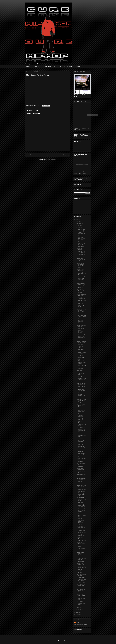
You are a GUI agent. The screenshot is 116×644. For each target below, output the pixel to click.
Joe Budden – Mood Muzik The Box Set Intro (81, 373)
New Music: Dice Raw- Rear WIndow (81, 586)
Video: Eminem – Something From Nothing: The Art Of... (81, 494)
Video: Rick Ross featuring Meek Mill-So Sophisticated (81, 296)
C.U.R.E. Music (47, 67)
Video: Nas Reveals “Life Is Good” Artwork (82, 539)
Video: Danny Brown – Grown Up (82, 515)
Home (28, 67)
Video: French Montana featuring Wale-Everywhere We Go (82, 272)
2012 (77, 221)
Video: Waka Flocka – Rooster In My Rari (81, 395)
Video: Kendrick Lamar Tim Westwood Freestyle (81, 279)
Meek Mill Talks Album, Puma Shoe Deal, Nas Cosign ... (82, 285)
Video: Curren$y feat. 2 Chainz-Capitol (81, 510)
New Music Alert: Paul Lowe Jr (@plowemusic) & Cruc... (82, 430)
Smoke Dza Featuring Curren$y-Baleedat (80, 417)
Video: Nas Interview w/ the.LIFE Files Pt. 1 (81, 470)
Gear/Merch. (36, 67)
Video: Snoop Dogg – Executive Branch (80, 331)
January (80, 609)
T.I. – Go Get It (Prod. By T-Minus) (81, 291)
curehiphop (83, 173)
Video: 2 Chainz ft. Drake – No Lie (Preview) (82, 367)
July (79, 226)
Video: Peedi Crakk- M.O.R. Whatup (81, 260)
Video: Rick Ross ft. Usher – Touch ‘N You (81, 310)
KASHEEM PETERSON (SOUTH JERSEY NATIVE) (81, 442)
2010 (77, 614)
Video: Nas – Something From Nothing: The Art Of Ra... (82, 505)
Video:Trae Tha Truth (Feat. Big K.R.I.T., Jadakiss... (82, 559)
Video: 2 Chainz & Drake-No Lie (82, 342)
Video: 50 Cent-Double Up (81, 306)
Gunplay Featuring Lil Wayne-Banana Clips (82, 534)
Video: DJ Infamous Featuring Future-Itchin (81, 321)
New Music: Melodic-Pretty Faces (81, 603)
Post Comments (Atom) (51, 159)
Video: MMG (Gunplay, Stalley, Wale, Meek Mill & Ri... (81, 239)
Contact (78, 67)
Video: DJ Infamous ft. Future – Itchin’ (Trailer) (81, 361)
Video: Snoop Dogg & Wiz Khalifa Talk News (81, 265)
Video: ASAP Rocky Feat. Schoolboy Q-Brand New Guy (82, 565)
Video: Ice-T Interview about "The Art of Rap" (82, 315)
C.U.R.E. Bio (58, 67)
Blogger (66, 641)
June (79, 228)
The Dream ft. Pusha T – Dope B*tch (82, 499)
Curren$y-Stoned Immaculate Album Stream (81, 581)
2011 (77, 612)
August (79, 223)
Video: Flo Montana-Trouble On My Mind (81, 424)
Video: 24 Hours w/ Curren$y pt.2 (81, 455)
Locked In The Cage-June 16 (81, 447)
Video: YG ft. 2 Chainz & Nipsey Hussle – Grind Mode (81, 250)
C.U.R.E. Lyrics (68, 67)
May (79, 607)
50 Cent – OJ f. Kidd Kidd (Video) (81, 405)
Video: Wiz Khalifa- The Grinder (81, 571)
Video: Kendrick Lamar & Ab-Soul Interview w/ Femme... (81, 337)
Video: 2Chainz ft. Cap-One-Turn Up (82, 435)
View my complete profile (81, 625)
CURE (77, 623)
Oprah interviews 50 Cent (81, 326)
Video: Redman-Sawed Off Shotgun (81, 554)
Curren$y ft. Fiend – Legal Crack (82, 479)
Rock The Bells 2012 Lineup (81, 549)
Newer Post (29, 155)
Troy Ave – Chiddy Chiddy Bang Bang (82, 401)
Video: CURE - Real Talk (81, 451)
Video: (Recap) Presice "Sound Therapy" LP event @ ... (82, 379)
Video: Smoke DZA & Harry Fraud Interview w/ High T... (82, 352)
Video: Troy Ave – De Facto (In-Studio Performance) (81, 232)
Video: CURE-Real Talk (81, 482)
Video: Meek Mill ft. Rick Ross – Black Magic (81, 245)
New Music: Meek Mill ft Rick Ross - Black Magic (82, 576)
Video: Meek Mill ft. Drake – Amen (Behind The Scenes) (81, 389)
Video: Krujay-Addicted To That (81, 346)
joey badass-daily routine (81, 475)
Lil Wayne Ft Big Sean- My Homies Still (81, 591)
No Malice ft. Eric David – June (81, 357)
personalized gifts (84, 128)
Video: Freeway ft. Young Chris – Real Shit (82, 460)
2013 (77, 219)
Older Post (66, 155)
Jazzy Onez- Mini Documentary (81, 384)
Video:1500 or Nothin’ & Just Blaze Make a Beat (81, 544)
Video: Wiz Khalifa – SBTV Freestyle (82, 302)
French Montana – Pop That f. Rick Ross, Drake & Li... (82, 411)
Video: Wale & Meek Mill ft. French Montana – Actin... (81, 521)
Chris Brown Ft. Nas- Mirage (81, 255)
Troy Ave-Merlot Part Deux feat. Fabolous (81, 465)
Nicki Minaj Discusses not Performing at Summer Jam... (82, 528)
